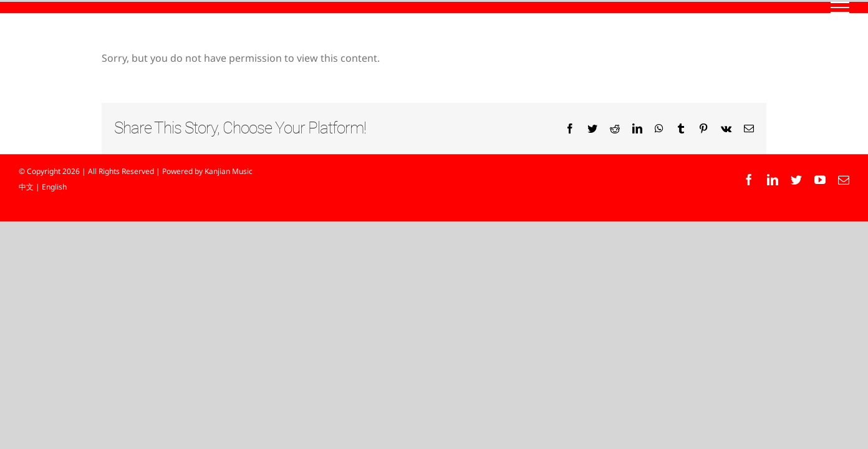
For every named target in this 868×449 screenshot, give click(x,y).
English (54, 187)
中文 (26, 187)
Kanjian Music (229, 171)
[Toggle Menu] (840, 7)
